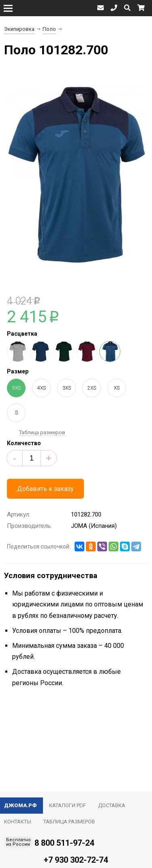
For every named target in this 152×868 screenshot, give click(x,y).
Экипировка (19, 29)
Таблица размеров (42, 432)
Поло (49, 29)
